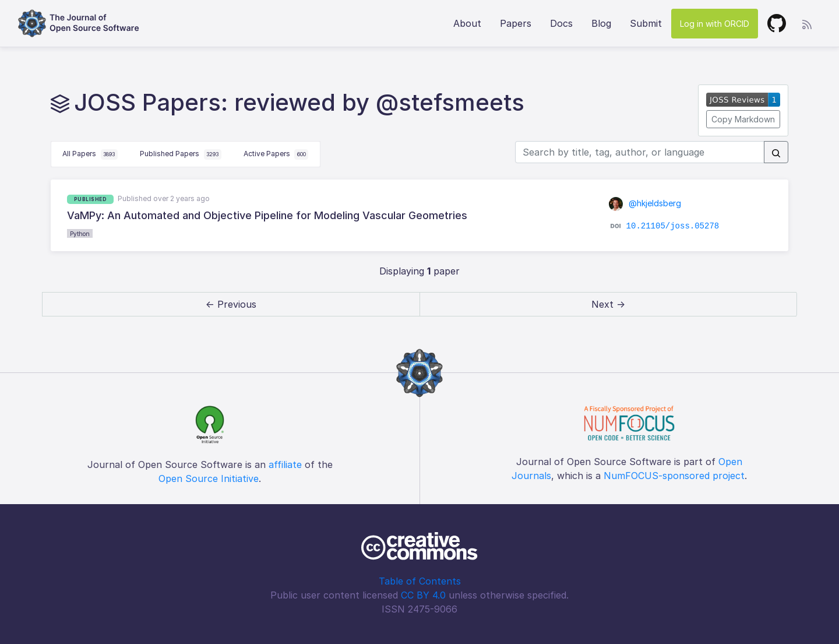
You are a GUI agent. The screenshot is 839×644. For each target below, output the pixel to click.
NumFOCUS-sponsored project (674, 476)
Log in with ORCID (715, 24)
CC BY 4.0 (423, 595)
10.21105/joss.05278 (673, 226)
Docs (561, 23)
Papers (516, 23)
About (467, 23)
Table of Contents (420, 581)
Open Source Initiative (209, 478)
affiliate (285, 464)
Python (80, 234)
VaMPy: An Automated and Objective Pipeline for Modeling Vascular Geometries (267, 215)
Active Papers (276, 154)
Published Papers (181, 154)
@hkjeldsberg (645, 203)
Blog (601, 23)
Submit (646, 23)
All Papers (90, 154)
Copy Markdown (743, 119)
